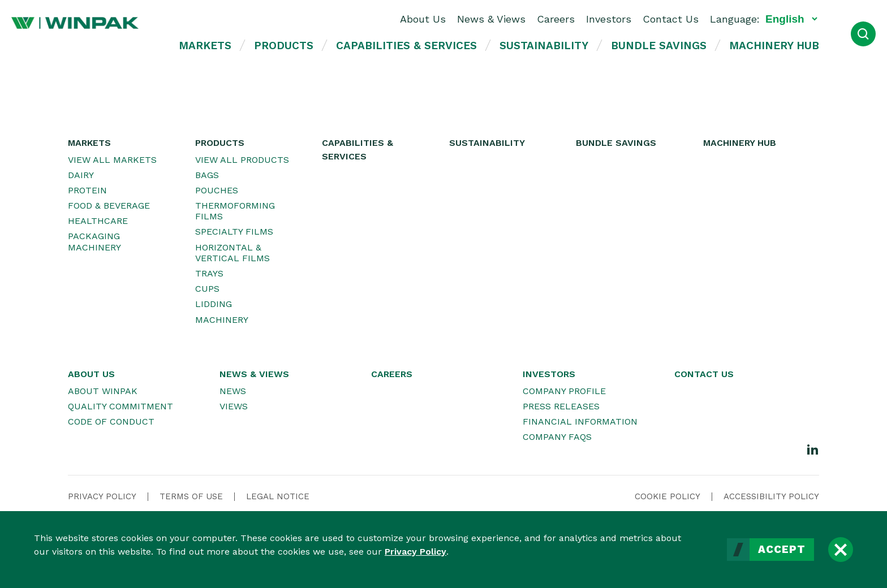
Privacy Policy (415, 552)
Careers (556, 19)
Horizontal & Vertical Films (232, 253)
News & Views (491, 19)
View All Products (242, 160)
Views (234, 406)
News (233, 391)
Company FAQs (557, 437)
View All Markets (112, 160)
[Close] (841, 550)
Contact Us (671, 19)
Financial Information (580, 421)
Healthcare (98, 221)
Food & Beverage (109, 206)
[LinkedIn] (813, 449)
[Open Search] (863, 34)
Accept (782, 550)
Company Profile (564, 391)
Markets (205, 46)
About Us (423, 19)
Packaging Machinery (94, 241)
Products (284, 46)
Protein (87, 190)
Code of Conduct (111, 421)
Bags (207, 175)
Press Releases (561, 406)
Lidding (214, 304)
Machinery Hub (774, 46)
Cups (207, 289)
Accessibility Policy (771, 496)
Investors (609, 19)
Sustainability (544, 46)
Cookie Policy (668, 496)
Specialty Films (234, 232)
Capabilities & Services (406, 46)
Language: (735, 19)
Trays (209, 273)
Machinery (222, 320)
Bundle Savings (659, 46)
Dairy (81, 175)
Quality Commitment (120, 406)
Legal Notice (278, 496)
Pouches (217, 190)
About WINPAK (103, 391)
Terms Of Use (191, 496)
